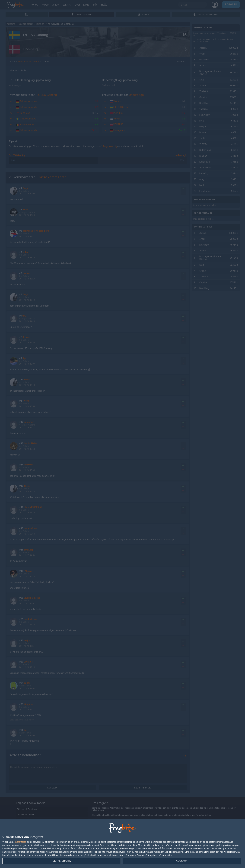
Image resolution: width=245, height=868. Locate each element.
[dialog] (122, 844)
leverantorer (20, 842)
